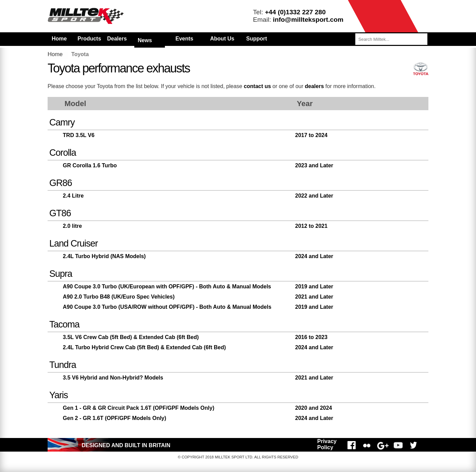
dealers (314, 86)
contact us (257, 86)
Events (184, 39)
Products (89, 39)
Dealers (117, 39)
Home (59, 39)
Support (257, 39)
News (145, 40)
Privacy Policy (327, 444)
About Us (222, 39)
